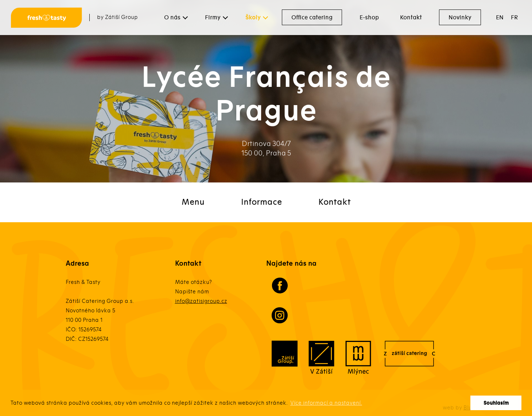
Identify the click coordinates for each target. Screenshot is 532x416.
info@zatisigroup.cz (201, 301)
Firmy (213, 18)
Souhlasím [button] (496, 403)
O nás (172, 18)
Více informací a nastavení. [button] (326, 403)
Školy (253, 18)
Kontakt (411, 18)
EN (500, 18)
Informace (261, 202)
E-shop (369, 18)
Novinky (460, 18)
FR (514, 18)
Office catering (312, 18)
